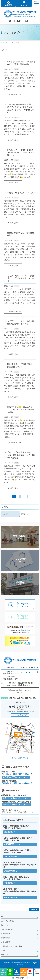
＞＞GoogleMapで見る (20, 715)
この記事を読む (13, 94)
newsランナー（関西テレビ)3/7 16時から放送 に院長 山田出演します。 (21, 152)
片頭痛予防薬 (6, 934)
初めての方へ (6, 925)
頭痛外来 (25, 514)
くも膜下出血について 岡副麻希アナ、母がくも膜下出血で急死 (21, 278)
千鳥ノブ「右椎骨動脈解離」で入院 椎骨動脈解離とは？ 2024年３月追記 (21, 455)
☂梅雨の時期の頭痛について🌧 (21, 193)
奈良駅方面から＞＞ (12, 897)
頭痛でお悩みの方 (7, 929)
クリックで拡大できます (20, 758)
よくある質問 (6, 942)
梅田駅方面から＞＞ (12, 832)
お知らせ (4, 950)
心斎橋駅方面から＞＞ (12, 844)
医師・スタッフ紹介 (8, 921)
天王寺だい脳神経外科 (23, 963)
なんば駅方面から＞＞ (12, 856)
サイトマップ (6, 955)
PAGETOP (34, 909)
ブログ (16, 69)
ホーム (3, 917)
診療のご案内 (6, 938)
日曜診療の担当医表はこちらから (19, 691)
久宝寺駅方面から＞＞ (12, 871)
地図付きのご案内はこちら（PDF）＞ (16, 777)
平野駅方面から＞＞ (12, 883)
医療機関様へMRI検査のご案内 (12, 946)
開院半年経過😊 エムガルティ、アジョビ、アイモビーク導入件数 (21, 410)
